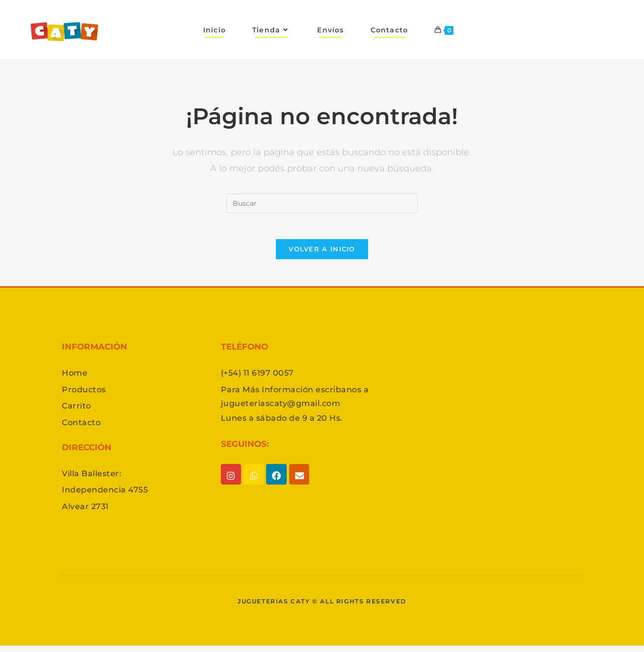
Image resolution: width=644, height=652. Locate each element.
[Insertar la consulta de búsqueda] (322, 203)
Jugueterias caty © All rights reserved (322, 607)
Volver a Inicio (322, 253)
